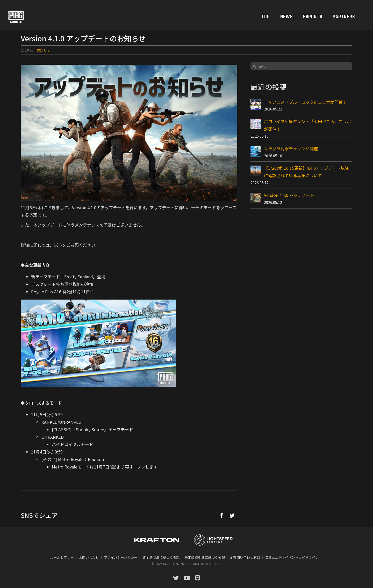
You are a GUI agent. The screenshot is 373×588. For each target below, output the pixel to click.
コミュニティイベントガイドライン (292, 557)
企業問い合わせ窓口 (245, 557)
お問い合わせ (89, 557)
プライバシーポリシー (121, 557)
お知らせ (44, 50)
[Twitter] (232, 515)
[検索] (254, 66)
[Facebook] (222, 515)
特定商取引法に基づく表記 (205, 557)
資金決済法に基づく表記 (161, 557)
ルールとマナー (62, 557)
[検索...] (301, 66)
